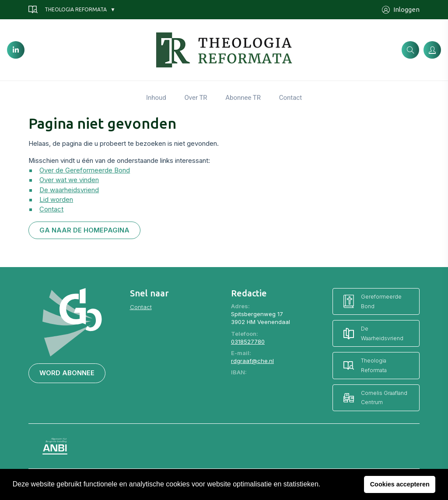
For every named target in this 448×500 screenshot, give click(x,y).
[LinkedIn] (16, 50)
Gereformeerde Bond (373, 301)
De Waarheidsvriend (373, 333)
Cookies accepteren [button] (400, 484)
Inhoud (156, 98)
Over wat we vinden (69, 180)
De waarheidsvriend (69, 190)
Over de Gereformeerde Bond (85, 170)
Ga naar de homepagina (84, 230)
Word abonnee (67, 373)
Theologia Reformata (68, 9)
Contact (290, 98)
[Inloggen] (432, 50)
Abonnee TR (243, 98)
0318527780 (248, 342)
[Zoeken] (410, 50)
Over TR (196, 98)
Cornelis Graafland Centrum (375, 398)
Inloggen (401, 10)
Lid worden (56, 200)
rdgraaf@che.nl (252, 361)
